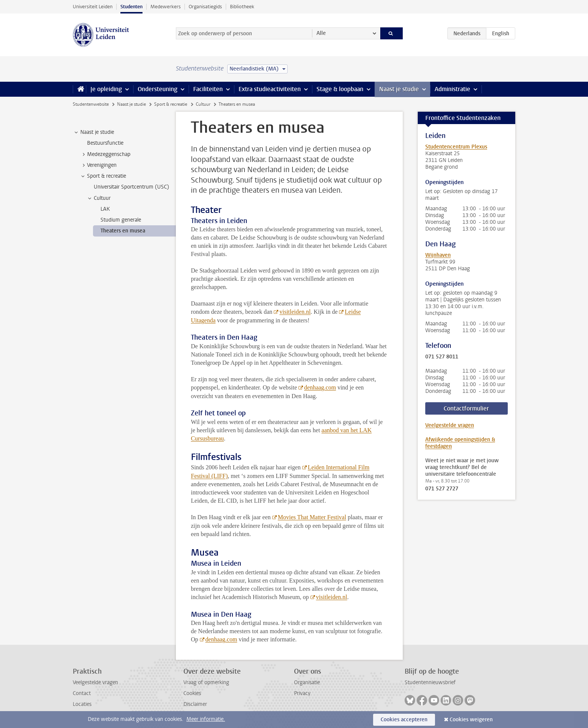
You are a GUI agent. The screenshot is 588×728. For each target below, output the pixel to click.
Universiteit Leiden (93, 7)
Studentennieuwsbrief (430, 682)
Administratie (452, 89)
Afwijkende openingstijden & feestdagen (460, 443)
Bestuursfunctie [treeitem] (105, 143)
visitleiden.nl (295, 312)
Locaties (82, 704)
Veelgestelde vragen (450, 425)
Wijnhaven (438, 255)
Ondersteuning (157, 89)
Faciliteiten (208, 89)
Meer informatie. (206, 719)
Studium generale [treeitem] (121, 220)
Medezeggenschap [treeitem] (105, 154)
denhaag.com (320, 387)
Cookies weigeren (471, 720)
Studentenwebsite (91, 104)
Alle (321, 33)
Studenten (131, 7)
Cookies (192, 693)
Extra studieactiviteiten (270, 89)
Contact (82, 693)
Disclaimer (195, 704)
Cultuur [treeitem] (99, 198)
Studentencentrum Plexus (456, 147)
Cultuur (203, 104)
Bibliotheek (242, 7)
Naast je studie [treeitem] (94, 132)
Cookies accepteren (404, 720)
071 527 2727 (442, 489)
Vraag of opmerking (206, 682)
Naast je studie (399, 89)
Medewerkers (166, 7)
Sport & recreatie (171, 104)
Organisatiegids (205, 7)
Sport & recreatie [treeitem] (103, 176)
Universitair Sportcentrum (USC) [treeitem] (131, 187)
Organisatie (307, 682)
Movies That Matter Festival (312, 517)
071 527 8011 (442, 357)
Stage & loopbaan (340, 89)
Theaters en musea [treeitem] (123, 231)
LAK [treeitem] (105, 209)
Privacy (302, 693)
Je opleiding (106, 89)
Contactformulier (466, 408)
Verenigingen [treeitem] (98, 165)
